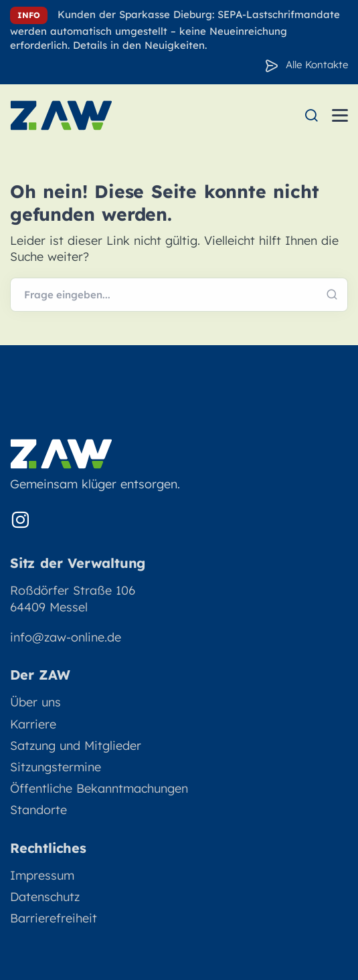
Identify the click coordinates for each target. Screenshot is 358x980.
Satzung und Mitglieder (76, 746)
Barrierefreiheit (54, 918)
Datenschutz (45, 897)
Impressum (42, 875)
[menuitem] (311, 115)
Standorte (38, 810)
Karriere (33, 724)
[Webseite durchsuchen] (179, 295)
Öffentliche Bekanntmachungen (99, 788)
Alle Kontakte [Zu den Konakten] (317, 65)
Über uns (35, 702)
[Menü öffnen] (340, 115)
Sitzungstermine (56, 767)
